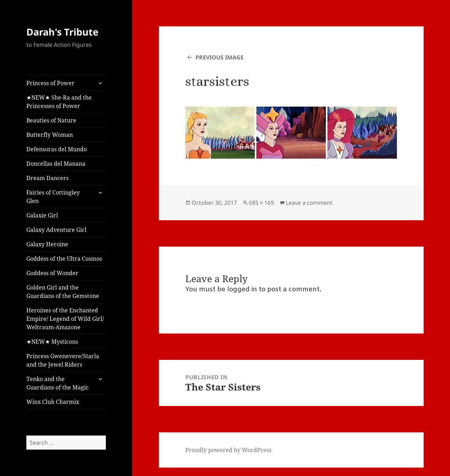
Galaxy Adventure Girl (56, 230)
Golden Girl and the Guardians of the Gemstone (63, 292)
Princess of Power (50, 83)
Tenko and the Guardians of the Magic (57, 383)
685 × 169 (261, 203)
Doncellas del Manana (56, 164)
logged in (242, 290)
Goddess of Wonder (52, 273)
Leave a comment (309, 203)
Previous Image (220, 57)
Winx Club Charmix (53, 402)
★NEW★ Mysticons (52, 342)
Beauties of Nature (51, 120)
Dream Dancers (47, 178)
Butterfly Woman (50, 135)
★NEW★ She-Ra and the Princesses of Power (59, 102)
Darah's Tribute (62, 32)
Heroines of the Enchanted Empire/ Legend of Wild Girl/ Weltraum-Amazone (65, 319)
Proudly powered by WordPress (228, 450)
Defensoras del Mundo (57, 149)
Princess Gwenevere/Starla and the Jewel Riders (63, 360)
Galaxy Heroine (47, 244)
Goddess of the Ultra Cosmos (64, 259)
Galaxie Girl (42, 215)
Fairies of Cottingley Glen (53, 197)
